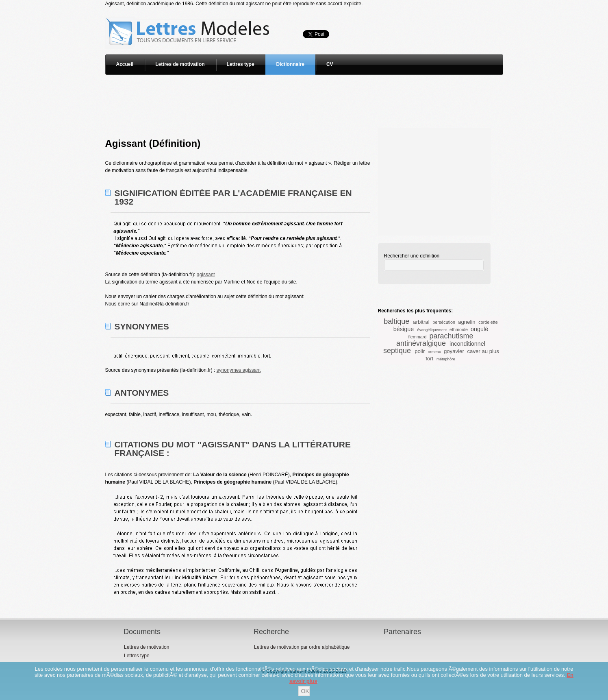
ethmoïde (459, 329)
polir (420, 351)
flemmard (417, 337)
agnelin (467, 322)
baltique (396, 321)
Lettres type (241, 64)
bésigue (404, 329)
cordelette (488, 322)
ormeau (435, 352)
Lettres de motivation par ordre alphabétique (302, 647)
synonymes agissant (239, 370)
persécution (444, 322)
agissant (206, 275)
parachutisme (451, 336)
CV (330, 64)
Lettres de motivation (180, 64)
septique (397, 351)
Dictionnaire (290, 64)
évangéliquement (432, 330)
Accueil (125, 64)
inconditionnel (467, 344)
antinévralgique (421, 343)
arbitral (421, 322)
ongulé (479, 329)
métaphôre (446, 359)
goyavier (454, 351)
